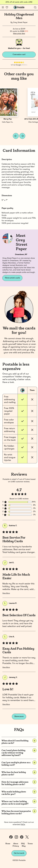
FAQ (23, 844)
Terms (30, 844)
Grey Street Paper (20, 22)
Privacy (16, 846)
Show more (19, 716)
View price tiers (19, 34)
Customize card (19, 54)
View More (6, 593)
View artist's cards (12, 278)
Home (8, 844)
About (16, 844)
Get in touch (19, 853)
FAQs (23, 825)
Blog (24, 846)
